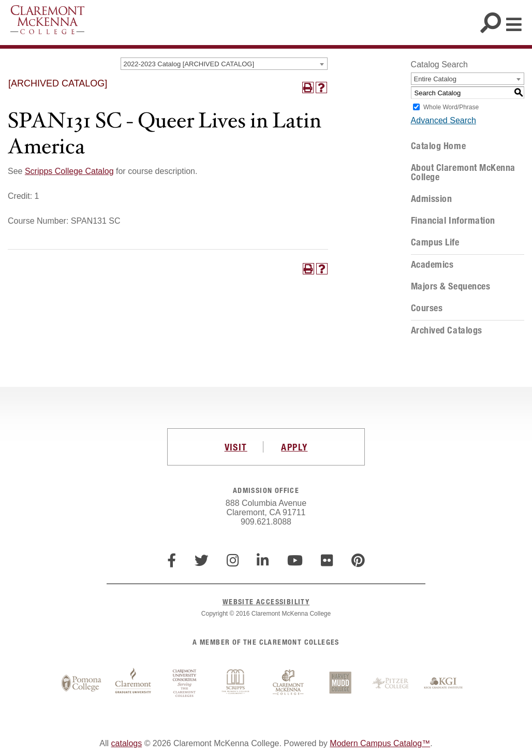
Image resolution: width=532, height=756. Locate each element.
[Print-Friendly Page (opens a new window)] (308, 88)
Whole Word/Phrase (451, 107)
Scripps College (237, 684)
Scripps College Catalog (69, 171)
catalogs (127, 743)
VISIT (236, 447)
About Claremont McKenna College (463, 172)
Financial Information (453, 221)
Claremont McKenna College (47, 20)
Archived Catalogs (447, 330)
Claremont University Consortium (185, 684)
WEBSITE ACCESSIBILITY (266, 601)
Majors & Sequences (451, 286)
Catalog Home (438, 146)
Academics (432, 265)
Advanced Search (444, 120)
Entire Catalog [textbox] (435, 79)
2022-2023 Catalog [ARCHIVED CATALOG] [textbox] (189, 64)
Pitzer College (392, 684)
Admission (432, 199)
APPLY (294, 447)
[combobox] (224, 64)
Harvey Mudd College (340, 684)
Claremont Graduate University (133, 684)
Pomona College (81, 684)
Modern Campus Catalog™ (380, 743)
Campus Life (435, 242)
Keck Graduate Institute (444, 684)
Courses (427, 308)
